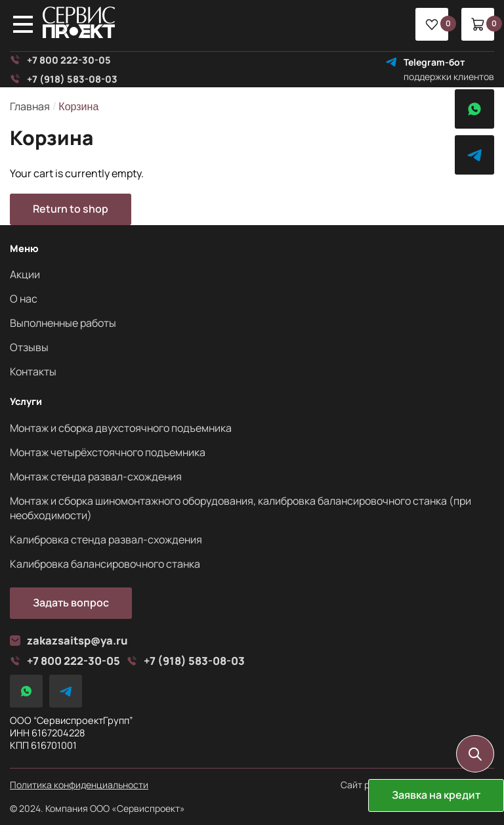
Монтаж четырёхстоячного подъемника (108, 452)
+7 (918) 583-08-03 (64, 79)
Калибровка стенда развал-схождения (106, 539)
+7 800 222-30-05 (60, 60)
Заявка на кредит (436, 795)
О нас (24, 299)
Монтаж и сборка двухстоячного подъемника (121, 428)
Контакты (33, 371)
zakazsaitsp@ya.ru (69, 641)
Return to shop (71, 209)
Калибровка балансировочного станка (105, 564)
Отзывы (29, 347)
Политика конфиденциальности (79, 785)
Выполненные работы (63, 323)
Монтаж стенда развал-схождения (96, 476)
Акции (25, 274)
